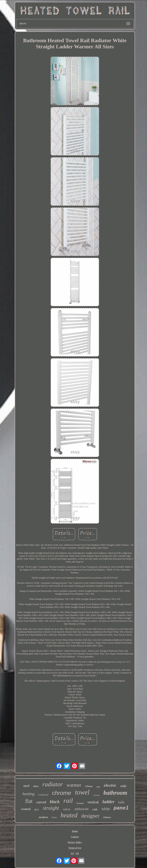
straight (51, 808)
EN (72, 853)
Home (75, 831)
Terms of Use (75, 848)
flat (29, 801)
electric (110, 785)
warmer (74, 785)
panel (121, 808)
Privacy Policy (75, 842)
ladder (108, 802)
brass (54, 817)
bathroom (115, 793)
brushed (80, 803)
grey (37, 809)
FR (77, 853)
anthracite (81, 809)
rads (95, 809)
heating (28, 794)
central (26, 809)
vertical (93, 802)
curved (41, 802)
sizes (36, 786)
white (105, 809)
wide (123, 786)
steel (26, 786)
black (55, 802)
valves (67, 809)
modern (43, 817)
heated (69, 815)
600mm (107, 817)
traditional (43, 795)
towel (82, 792)
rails (121, 802)
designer (90, 816)
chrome (62, 793)
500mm (89, 786)
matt (98, 787)
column (97, 795)
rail (68, 801)
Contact (75, 837)
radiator (53, 784)
